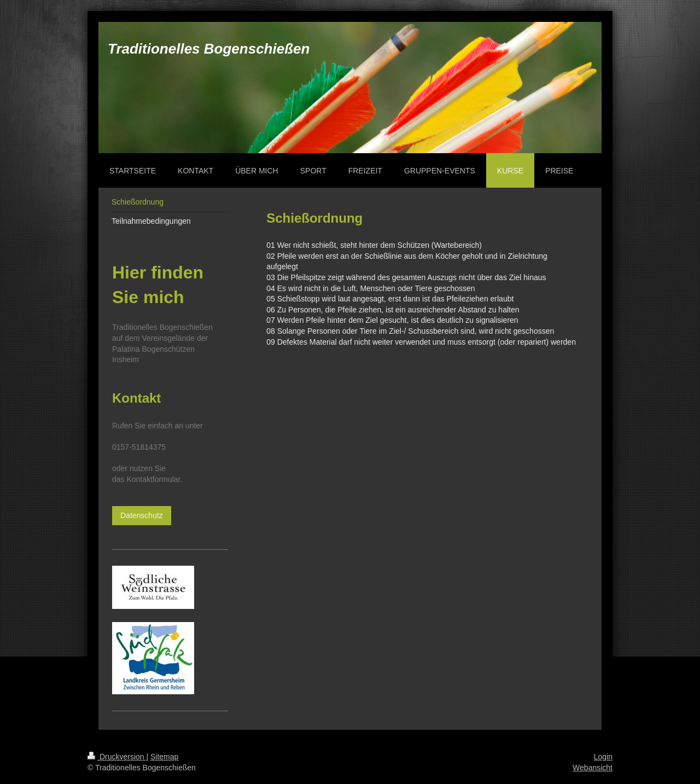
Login (603, 757)
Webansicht (593, 768)
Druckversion (117, 757)
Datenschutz (142, 515)
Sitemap (164, 757)
